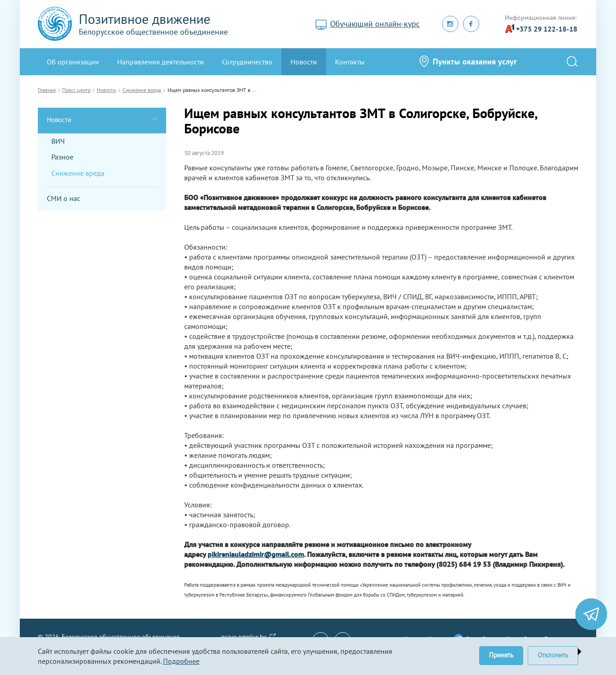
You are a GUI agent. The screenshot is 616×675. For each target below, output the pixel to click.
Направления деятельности (161, 62)
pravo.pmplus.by (244, 637)
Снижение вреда (78, 173)
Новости (304, 62)
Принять (501, 655)
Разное (62, 157)
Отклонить (553, 655)
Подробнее (181, 661)
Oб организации (73, 62)
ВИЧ (58, 141)
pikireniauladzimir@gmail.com (256, 554)
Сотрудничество (247, 62)
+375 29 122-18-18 (547, 29)
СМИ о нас (63, 198)
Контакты (350, 62)
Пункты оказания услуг (475, 62)
